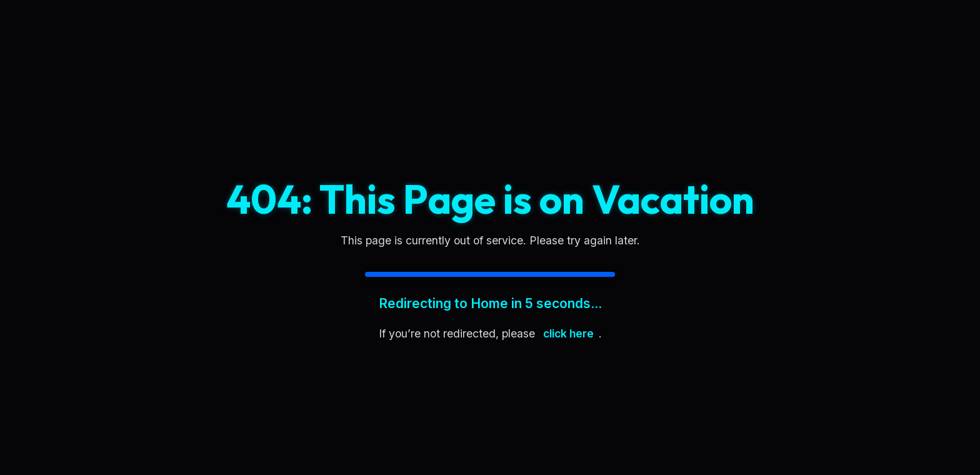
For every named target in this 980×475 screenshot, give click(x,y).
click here (568, 333)
